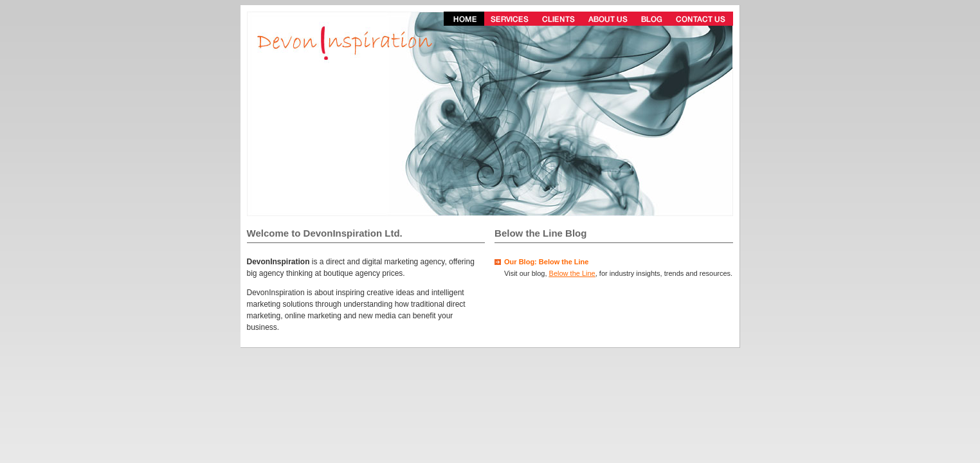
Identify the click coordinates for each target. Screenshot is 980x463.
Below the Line (572, 273)
